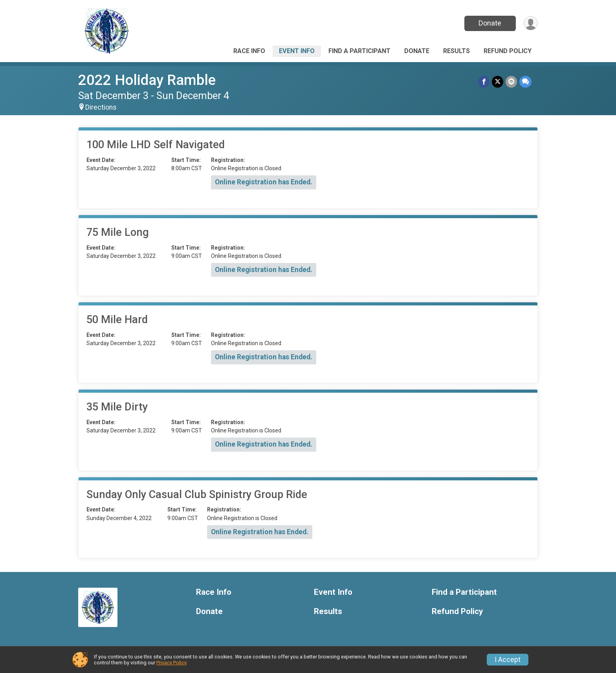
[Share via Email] (511, 82)
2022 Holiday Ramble (147, 80)
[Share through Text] (525, 82)
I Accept (508, 660)
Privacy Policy (171, 663)
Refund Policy (508, 51)
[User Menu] (531, 23)
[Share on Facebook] (484, 82)
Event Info (297, 51)
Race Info (249, 51)
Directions (101, 107)
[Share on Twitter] (498, 82)
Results (456, 51)
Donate (490, 23)
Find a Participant (359, 51)
